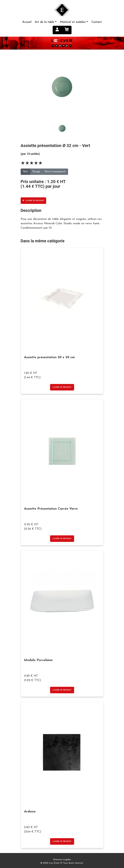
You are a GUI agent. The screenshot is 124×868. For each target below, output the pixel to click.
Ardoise (30, 812)
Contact (97, 22)
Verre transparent (55, 172)
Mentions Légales (62, 860)
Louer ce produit (33, 201)
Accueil (27, 22)
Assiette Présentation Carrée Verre (51, 509)
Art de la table (45, 22)
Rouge (36, 172)
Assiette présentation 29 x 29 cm (49, 357)
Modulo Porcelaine (38, 660)
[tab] (62, 87)
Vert (25, 172)
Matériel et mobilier (73, 22)
